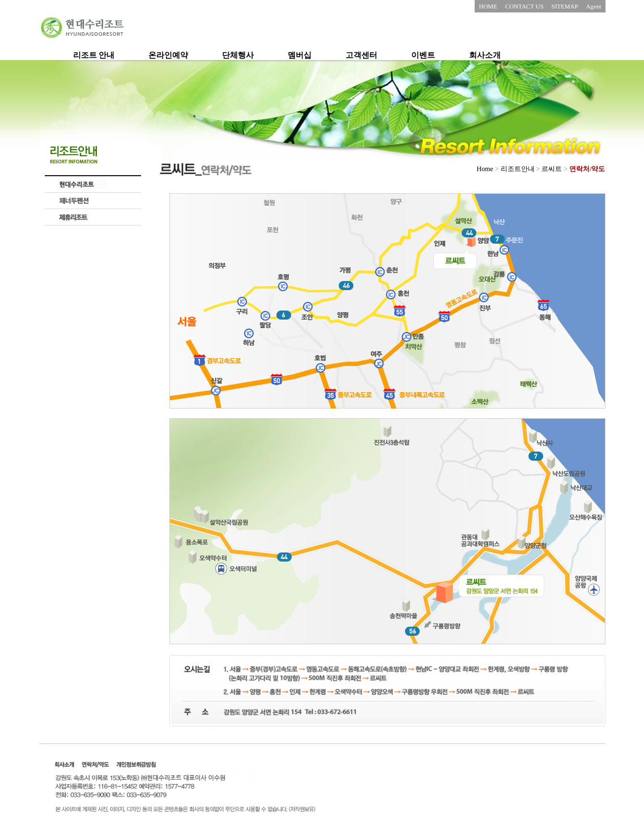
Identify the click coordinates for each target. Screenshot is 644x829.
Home (485, 169)
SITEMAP (565, 6)
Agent (594, 6)
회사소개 (485, 55)
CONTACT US (524, 6)
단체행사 (238, 55)
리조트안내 (518, 169)
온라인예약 (168, 55)
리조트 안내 (94, 55)
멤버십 (300, 55)
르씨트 (553, 169)
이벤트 (423, 55)
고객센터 (361, 55)
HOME (488, 6)
